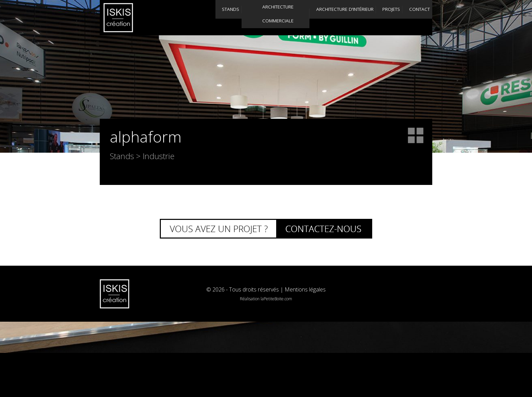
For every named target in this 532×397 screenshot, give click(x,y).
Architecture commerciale (228, 17)
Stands (169, 18)
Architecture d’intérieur (296, 17)
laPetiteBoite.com (276, 299)
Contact (406, 18)
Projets (354, 18)
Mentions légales (305, 289)
